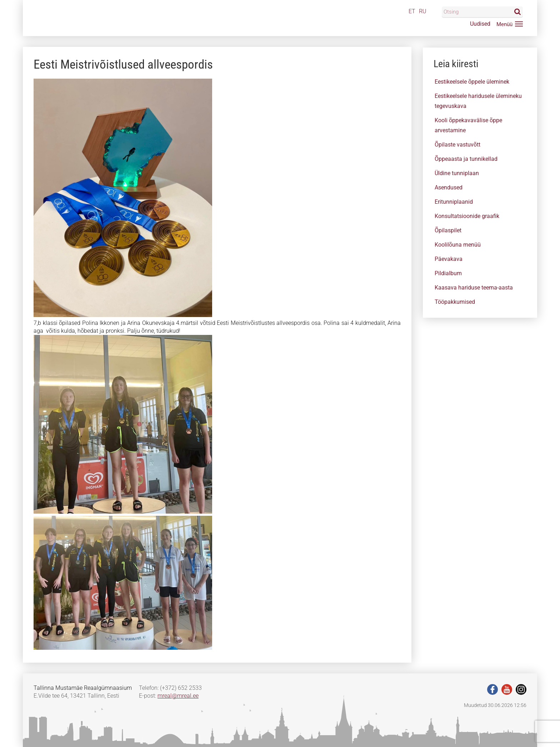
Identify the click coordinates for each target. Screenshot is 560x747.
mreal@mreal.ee (178, 696)
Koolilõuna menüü (458, 245)
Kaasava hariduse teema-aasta (474, 288)
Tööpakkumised (455, 302)
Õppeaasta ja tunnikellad (466, 159)
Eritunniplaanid (454, 202)
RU (423, 11)
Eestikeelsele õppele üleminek (472, 82)
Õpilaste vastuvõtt (457, 145)
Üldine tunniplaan (457, 173)
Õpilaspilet (448, 230)
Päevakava (449, 259)
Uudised (480, 24)
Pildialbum (448, 273)
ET (412, 11)
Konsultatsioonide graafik (467, 216)
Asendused (449, 187)
